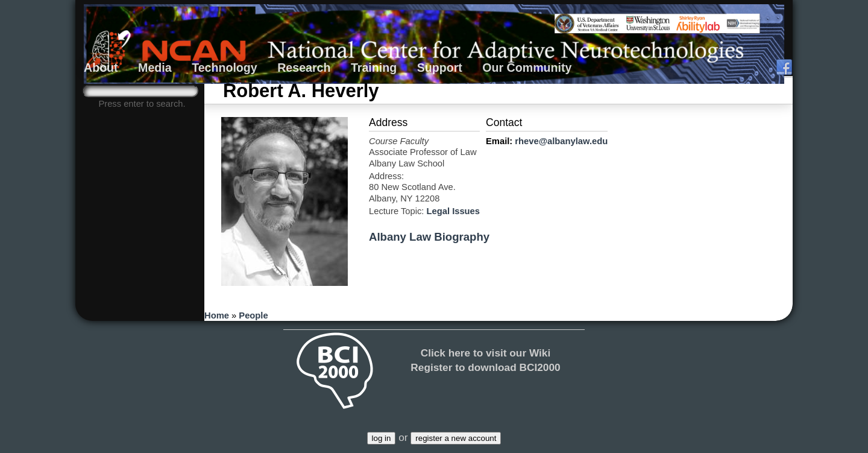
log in (382, 438)
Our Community (527, 68)
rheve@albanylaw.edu (561, 141)
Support (440, 68)
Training (374, 68)
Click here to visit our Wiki (486, 353)
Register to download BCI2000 (485, 367)
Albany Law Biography (429, 237)
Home (217, 315)
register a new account (456, 438)
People (253, 315)
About (101, 68)
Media (155, 68)
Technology (225, 68)
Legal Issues (453, 211)
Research (304, 68)
